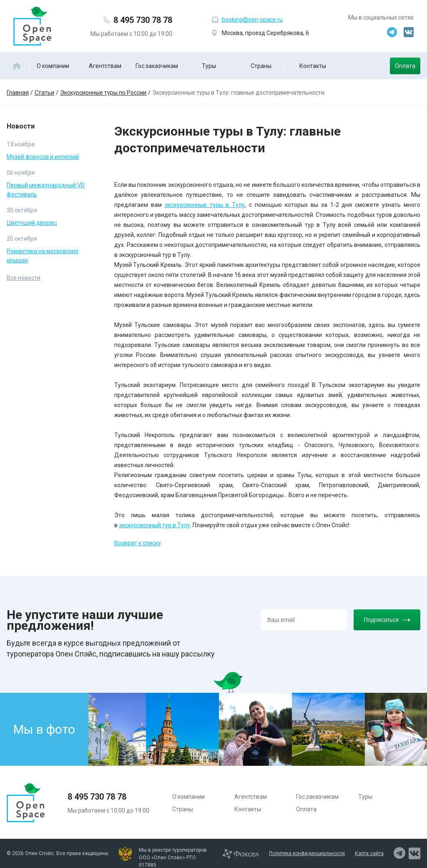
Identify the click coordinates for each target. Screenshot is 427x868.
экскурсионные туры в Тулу (205, 205)
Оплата (405, 66)
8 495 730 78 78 (143, 20)
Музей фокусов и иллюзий (43, 157)
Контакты (313, 66)
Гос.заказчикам (157, 66)
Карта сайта (369, 853)
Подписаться (387, 620)
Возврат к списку (138, 543)
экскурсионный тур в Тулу (154, 525)
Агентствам (105, 66)
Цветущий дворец (32, 223)
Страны (261, 66)
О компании (53, 66)
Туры (209, 66)
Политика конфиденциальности (307, 853)
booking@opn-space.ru (252, 20)
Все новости (24, 278)
